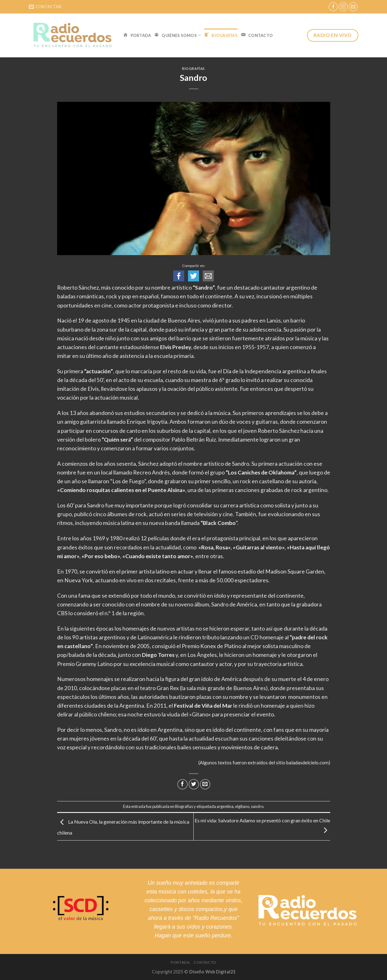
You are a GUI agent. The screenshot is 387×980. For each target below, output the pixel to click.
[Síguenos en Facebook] (333, 7)
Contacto (205, 962)
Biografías (193, 68)
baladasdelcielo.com (307, 763)
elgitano (242, 806)
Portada (180, 962)
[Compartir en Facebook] (183, 784)
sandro (257, 806)
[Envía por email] (205, 784)
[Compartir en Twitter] (194, 784)
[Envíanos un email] (353, 7)
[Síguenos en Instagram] (343, 7)
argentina (225, 806)
